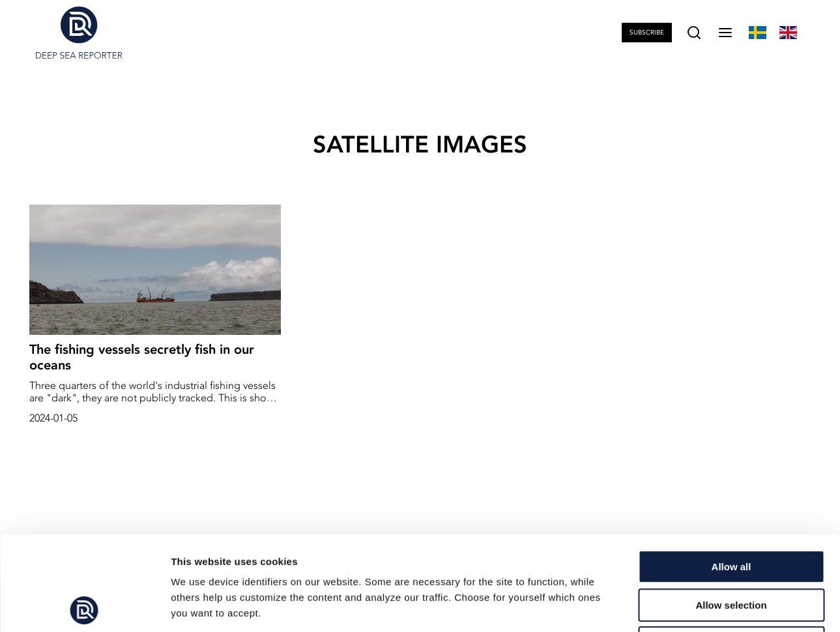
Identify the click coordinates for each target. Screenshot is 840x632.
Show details (684, 606)
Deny (731, 549)
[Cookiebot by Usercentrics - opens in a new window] (84, 607)
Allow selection (731, 511)
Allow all (731, 473)
